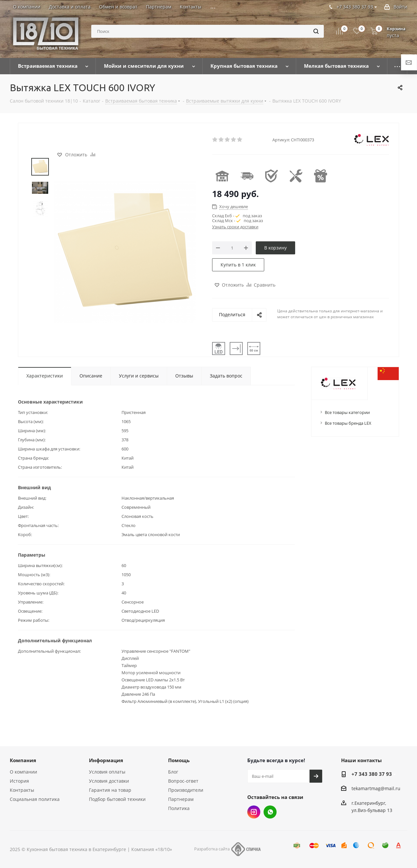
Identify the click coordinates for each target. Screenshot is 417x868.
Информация (106, 760)
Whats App (270, 812)
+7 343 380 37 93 (372, 774)
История (19, 781)
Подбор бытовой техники (117, 799)
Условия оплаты (107, 772)
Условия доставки (109, 781)
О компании (23, 772)
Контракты (22, 790)
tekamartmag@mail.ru (376, 789)
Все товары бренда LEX (348, 423)
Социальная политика (35, 799)
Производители (186, 790)
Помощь (179, 760)
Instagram (254, 812)
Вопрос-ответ (183, 781)
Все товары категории (347, 412)
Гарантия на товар (110, 790)
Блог (173, 772)
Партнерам (181, 799)
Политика (179, 808)
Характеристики (45, 376)
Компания (23, 760)
